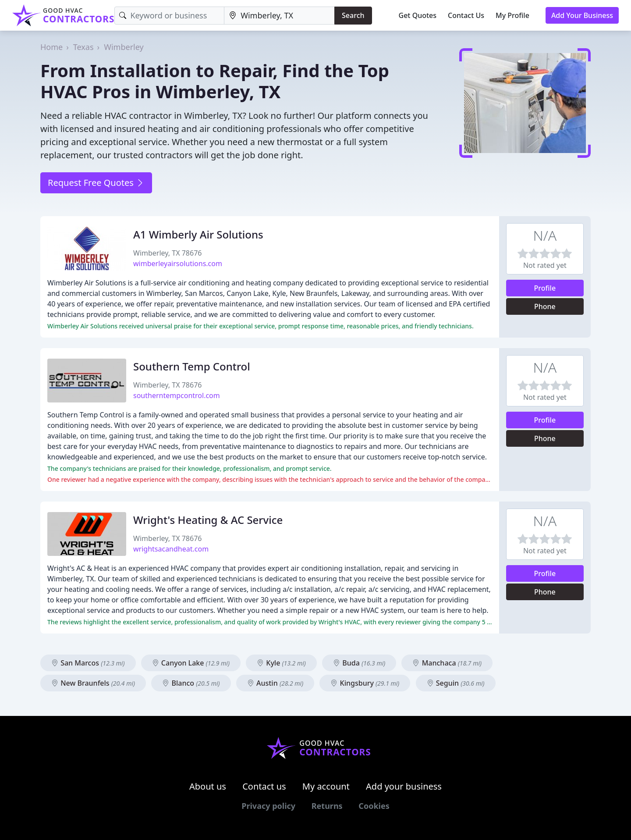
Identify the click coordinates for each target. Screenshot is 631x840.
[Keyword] (169, 16)
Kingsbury (365, 683)
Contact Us (466, 15)
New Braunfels (93, 683)
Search (353, 15)
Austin (275, 683)
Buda (359, 663)
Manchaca (447, 663)
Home (51, 47)
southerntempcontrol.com (177, 395)
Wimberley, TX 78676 (167, 253)
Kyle (281, 663)
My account (326, 786)
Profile (545, 288)
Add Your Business (582, 15)
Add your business (404, 786)
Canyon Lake (191, 663)
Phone (545, 306)
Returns (327, 806)
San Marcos (88, 663)
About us (208, 786)
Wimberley (124, 47)
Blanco (191, 683)
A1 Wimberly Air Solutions (198, 234)
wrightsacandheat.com (171, 549)
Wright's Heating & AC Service (208, 520)
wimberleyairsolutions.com (178, 263)
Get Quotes (418, 15)
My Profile (512, 15)
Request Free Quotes (96, 183)
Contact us (264, 786)
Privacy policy (268, 806)
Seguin (456, 683)
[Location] (279, 16)
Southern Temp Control (192, 366)
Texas (83, 47)
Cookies (374, 806)
